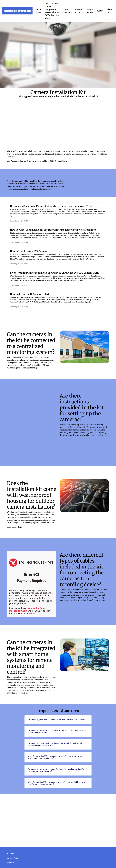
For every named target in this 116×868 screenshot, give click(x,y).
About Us (110, 11)
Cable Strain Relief (15, 527)
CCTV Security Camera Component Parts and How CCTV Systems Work (52, 11)
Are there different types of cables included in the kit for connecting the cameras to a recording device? (32, 584)
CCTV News (39, 11)
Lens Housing (68, 11)
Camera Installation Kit (58, 820)
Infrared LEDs (79, 11)
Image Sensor (90, 11)
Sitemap (10, 854)
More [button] (99, 11)
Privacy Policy (13, 858)
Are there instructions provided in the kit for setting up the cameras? (32, 425)
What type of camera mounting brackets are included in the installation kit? (58, 127)
